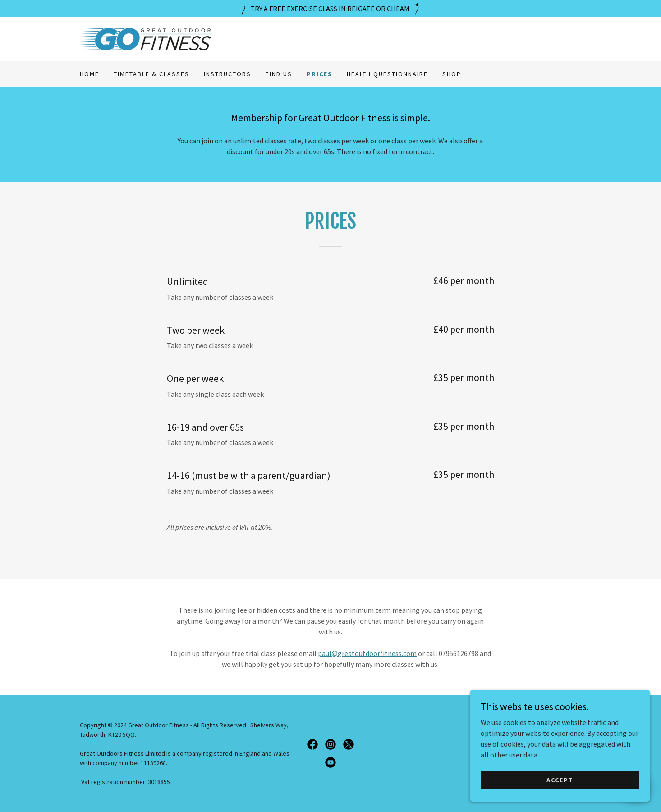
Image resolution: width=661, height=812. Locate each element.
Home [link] (90, 74)
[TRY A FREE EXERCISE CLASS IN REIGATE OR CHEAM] (330, 9)
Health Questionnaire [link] (387, 74)
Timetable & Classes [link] (151, 74)
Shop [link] (452, 74)
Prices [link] (319, 74)
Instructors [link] (227, 74)
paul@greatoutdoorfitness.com (367, 653)
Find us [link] (279, 74)
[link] (145, 38)
